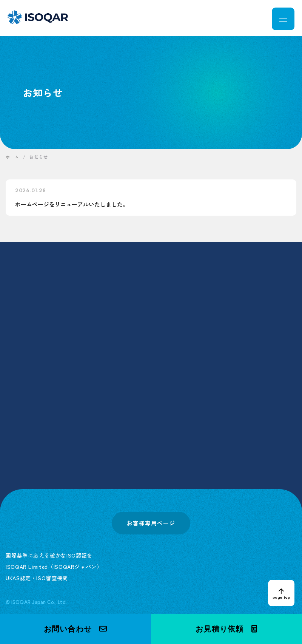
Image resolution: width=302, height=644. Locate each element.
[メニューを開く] (283, 19)
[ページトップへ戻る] (281, 593)
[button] (75, 629)
